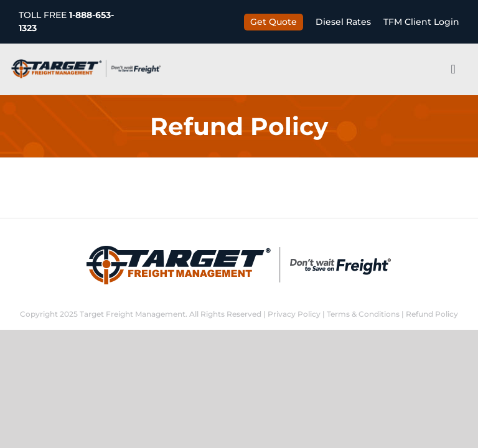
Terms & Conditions (363, 314)
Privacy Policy (294, 314)
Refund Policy (432, 314)
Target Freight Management (133, 314)
